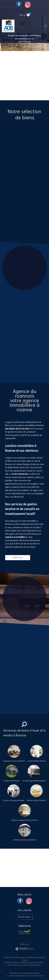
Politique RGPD (35, 965)
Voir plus (18, 558)
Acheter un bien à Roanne (36, 800)
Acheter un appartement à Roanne (25, 820)
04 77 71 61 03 (24, 42)
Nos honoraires (34, 962)
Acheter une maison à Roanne (24, 840)
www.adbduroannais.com (25, 39)
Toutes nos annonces (21, 965)
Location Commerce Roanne (14, 800)
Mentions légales (21, 962)
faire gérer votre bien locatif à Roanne (22, 534)
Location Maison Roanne (37, 761)
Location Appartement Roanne (34, 781)
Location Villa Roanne (12, 781)
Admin (10, 965)
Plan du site (9, 962)
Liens (42, 962)
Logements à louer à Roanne (14, 761)
